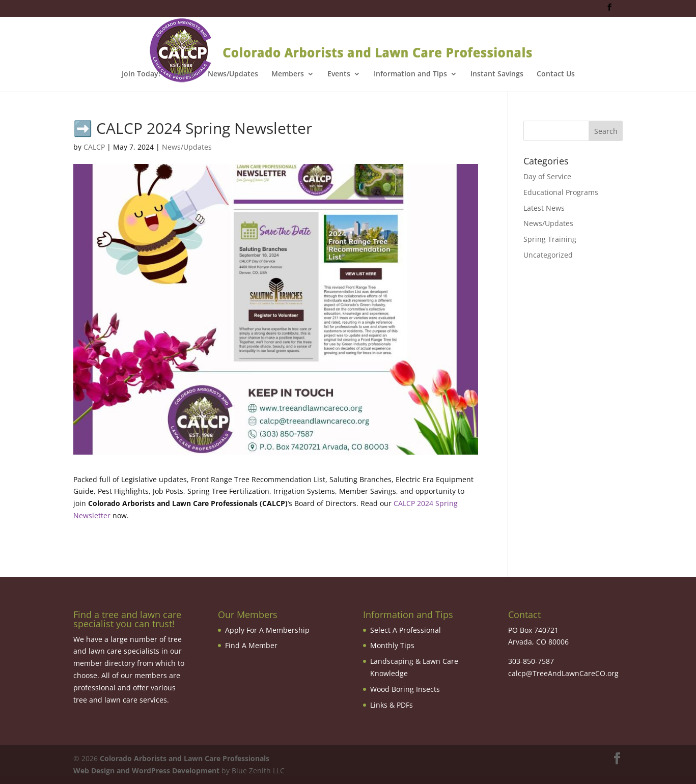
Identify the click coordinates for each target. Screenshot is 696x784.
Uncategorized (548, 255)
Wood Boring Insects (405, 689)
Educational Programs (561, 192)
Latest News (544, 208)
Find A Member (251, 645)
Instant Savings (497, 74)
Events (339, 74)
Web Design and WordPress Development (146, 771)
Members (288, 74)
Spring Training (550, 239)
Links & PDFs (392, 705)
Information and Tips (410, 74)
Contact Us (556, 74)
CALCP (94, 147)
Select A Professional (406, 630)
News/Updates (233, 74)
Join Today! (141, 74)
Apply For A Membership (267, 630)
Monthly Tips (392, 645)
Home (184, 74)
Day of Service (547, 176)
